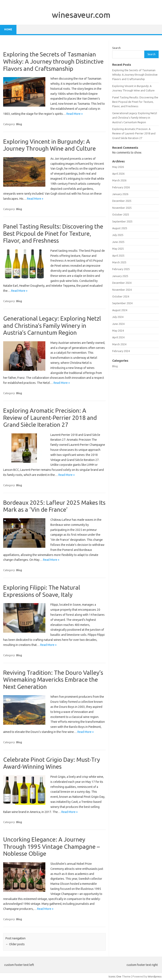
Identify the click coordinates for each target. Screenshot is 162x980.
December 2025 (122, 201)
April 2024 (118, 337)
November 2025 (122, 208)
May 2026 (118, 167)
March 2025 (119, 262)
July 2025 (118, 235)
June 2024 (118, 324)
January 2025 (120, 276)
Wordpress (155, 976)
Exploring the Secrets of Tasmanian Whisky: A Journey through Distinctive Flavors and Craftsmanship (53, 61)
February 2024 (121, 351)
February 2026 (121, 187)
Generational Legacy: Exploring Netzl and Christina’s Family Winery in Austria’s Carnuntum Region (52, 325)
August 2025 (120, 228)
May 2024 (118, 331)
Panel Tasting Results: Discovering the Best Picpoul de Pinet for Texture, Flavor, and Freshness (53, 233)
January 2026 (120, 194)
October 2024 (121, 296)
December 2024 (122, 283)
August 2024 (120, 310)
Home (8, 29)
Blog (19, 124)
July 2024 (118, 317)
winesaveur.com (81, 15)
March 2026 (119, 180)
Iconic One (115, 976)
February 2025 (121, 269)
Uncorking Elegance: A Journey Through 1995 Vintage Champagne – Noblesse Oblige (51, 846)
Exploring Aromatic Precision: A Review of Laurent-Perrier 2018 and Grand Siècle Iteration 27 (50, 418)
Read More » (75, 114)
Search (116, 48)
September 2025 (122, 221)
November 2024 (122, 290)
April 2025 (118, 256)
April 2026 (118, 174)
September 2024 (122, 303)
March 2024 (119, 344)
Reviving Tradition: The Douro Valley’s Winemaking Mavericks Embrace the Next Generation (53, 680)
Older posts (15, 944)
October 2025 (121, 214)
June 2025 (118, 242)
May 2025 (118, 249)
